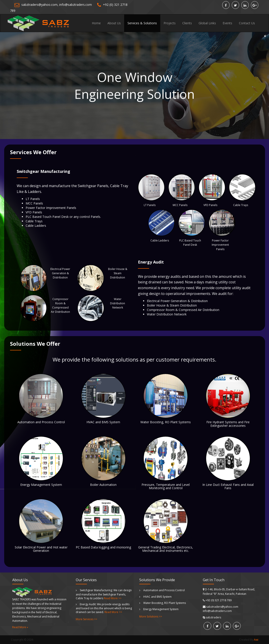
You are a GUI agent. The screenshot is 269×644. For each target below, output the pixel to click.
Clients (187, 23)
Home (96, 23)
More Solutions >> (151, 616)
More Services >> (86, 619)
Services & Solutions (142, 23)
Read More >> (113, 598)
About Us (114, 23)
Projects (170, 23)
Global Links (207, 23)
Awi (256, 640)
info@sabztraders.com (76, 5)
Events (227, 23)
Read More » (20, 627)
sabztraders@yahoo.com (39, 5)
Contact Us (247, 23)
